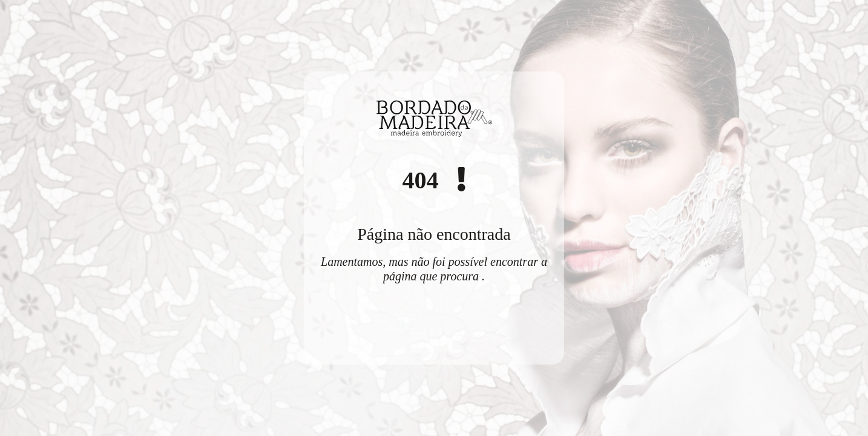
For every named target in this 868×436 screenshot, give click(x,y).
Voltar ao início (434, 324)
